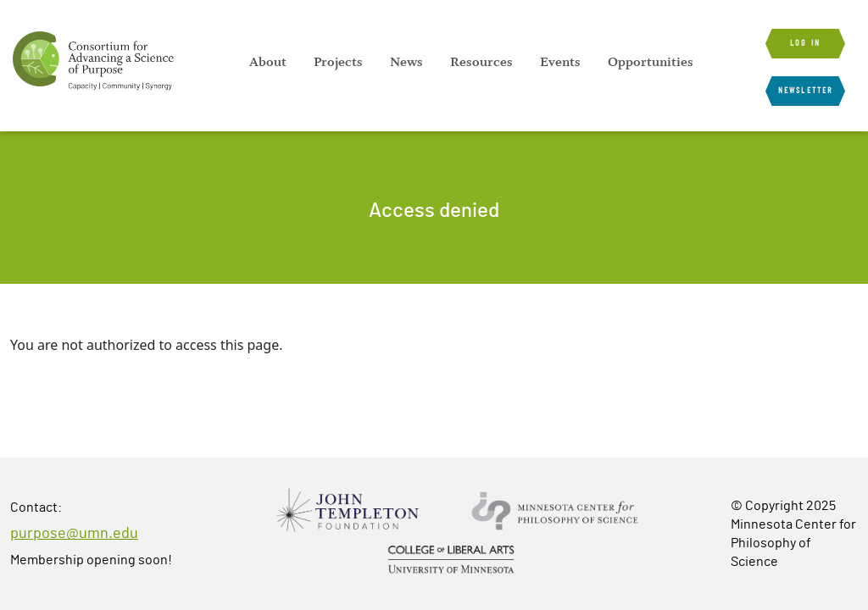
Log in (805, 43)
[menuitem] (268, 62)
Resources (481, 62)
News (406, 62)
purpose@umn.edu (74, 534)
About (268, 62)
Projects (338, 62)
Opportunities (651, 62)
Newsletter (805, 91)
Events (560, 62)
